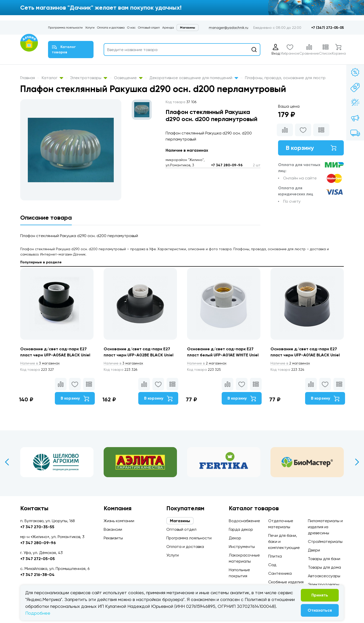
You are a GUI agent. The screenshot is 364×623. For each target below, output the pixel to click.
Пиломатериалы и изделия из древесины (325, 527)
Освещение (128, 78)
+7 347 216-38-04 (37, 575)
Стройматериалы (325, 541)
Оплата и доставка (111, 28)
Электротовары (89, 78)
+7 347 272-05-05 (38, 559)
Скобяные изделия (286, 582)
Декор (235, 538)
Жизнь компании (119, 521)
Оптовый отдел (149, 28)
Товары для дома (324, 567)
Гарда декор (241, 529)
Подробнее (38, 613)
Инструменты (242, 547)
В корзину (311, 148)
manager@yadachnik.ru (229, 28)
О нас (131, 28)
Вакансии (113, 529)
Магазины (188, 28)
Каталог (52, 78)
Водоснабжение (244, 521)
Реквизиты (113, 538)
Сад (272, 565)
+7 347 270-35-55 (37, 527)
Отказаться (320, 610)
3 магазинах (40, 363)
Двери (314, 550)
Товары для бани (324, 559)
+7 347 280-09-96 (227, 165)
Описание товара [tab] (46, 217)
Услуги (90, 28)
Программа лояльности (65, 28)
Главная (28, 78)
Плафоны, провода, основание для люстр (285, 78)
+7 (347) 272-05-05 (327, 28)
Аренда (168, 28)
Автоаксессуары (324, 576)
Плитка (275, 556)
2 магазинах (207, 363)
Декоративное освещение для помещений (194, 78)
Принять (320, 595)
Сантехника (280, 573)
